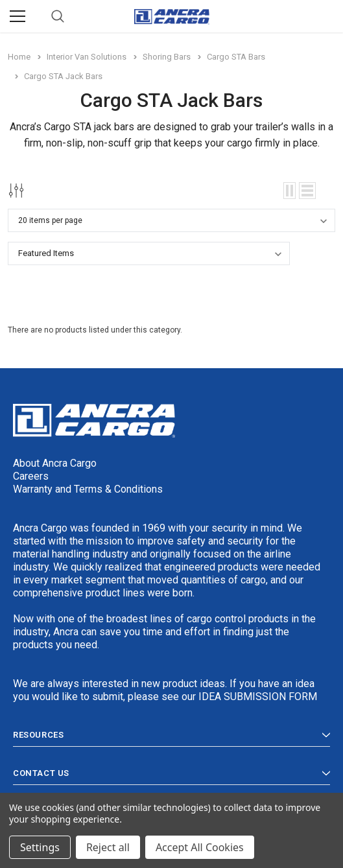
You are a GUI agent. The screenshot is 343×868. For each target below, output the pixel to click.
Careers (31, 476)
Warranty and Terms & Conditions (88, 489)
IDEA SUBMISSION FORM (258, 697)
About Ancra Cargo (55, 463)
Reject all (108, 847)
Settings (40, 847)
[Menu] (18, 16)
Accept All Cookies (200, 847)
